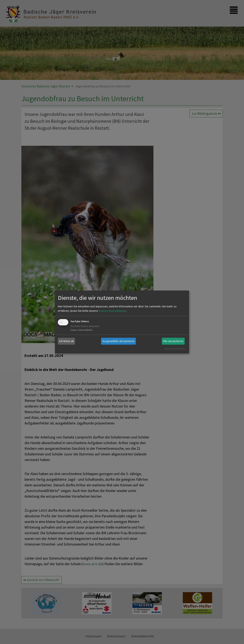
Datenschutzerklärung (112, 311)
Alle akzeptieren (173, 341)
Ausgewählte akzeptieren (118, 341)
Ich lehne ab (67, 341)
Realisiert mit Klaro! (175, 349)
